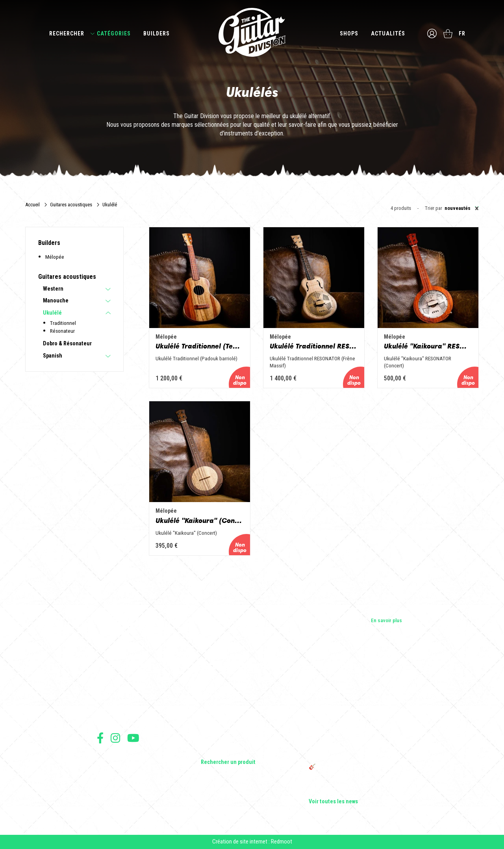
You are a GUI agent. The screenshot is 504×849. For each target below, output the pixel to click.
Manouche (56, 301)
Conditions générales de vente (127, 766)
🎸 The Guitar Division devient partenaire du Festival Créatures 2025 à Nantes (358, 770)
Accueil (32, 205)
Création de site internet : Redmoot (252, 842)
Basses (209, 707)
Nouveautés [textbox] (462, 208)
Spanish (53, 356)
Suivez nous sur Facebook (100, 738)
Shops (349, 33)
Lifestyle (210, 751)
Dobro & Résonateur (67, 344)
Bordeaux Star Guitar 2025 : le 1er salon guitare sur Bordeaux (353, 788)
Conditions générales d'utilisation (131, 757)
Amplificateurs (217, 718)
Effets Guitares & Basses (229, 729)
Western (53, 289)
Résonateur (62, 331)
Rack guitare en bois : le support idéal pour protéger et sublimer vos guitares (356, 729)
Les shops (108, 696)
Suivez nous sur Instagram (115, 738)
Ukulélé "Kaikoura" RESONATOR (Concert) (428, 346)
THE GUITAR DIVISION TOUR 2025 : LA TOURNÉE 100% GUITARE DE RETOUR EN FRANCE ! (353, 750)
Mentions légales (114, 774)
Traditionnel (63, 323)
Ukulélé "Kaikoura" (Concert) (200, 521)
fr (462, 33)
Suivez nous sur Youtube (133, 738)
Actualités (388, 33)
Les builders (110, 685)
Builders (157, 33)
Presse (105, 718)
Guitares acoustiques (71, 205)
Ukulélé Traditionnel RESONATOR (314, 346)
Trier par (434, 209)
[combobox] (460, 208)
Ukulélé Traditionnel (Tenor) (200, 346)
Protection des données (120, 783)
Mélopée (55, 257)
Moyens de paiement (117, 792)
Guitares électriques (223, 685)
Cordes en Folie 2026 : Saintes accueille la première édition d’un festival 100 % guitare (357, 688)
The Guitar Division (252, 32)
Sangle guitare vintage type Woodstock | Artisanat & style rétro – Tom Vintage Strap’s (354, 709)
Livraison (106, 800)
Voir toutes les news (333, 802)
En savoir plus (386, 620)
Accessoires (215, 740)
